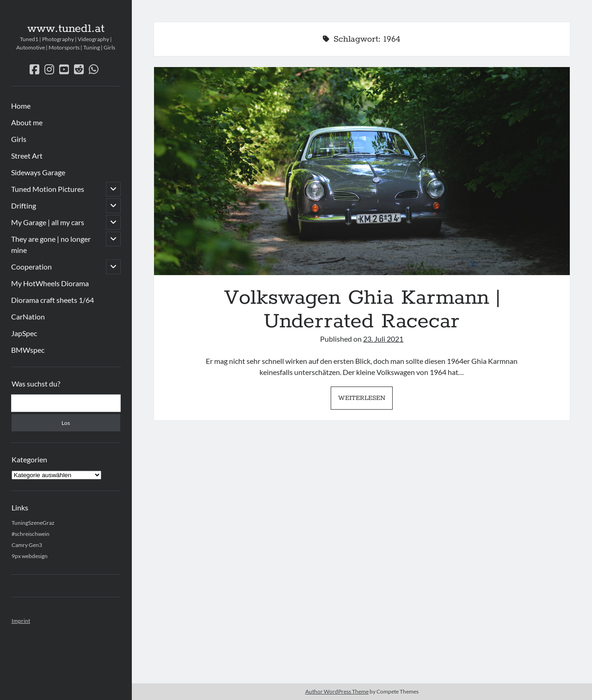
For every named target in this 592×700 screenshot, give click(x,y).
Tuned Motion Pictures (48, 189)
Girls (19, 139)
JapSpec (24, 333)
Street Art (27, 156)
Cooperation (31, 267)
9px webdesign (30, 556)
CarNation (28, 316)
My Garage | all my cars (48, 222)
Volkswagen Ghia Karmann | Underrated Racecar (362, 171)
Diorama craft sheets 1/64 (52, 300)
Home (21, 106)
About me (27, 122)
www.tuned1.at (66, 29)
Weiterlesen (365, 400)
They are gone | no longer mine (51, 244)
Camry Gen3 (27, 545)
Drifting (24, 206)
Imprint (21, 621)
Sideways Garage (38, 172)
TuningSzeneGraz (33, 523)
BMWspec (28, 350)
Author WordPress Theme (337, 691)
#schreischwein (31, 534)
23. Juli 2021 (383, 339)
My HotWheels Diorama (50, 283)
